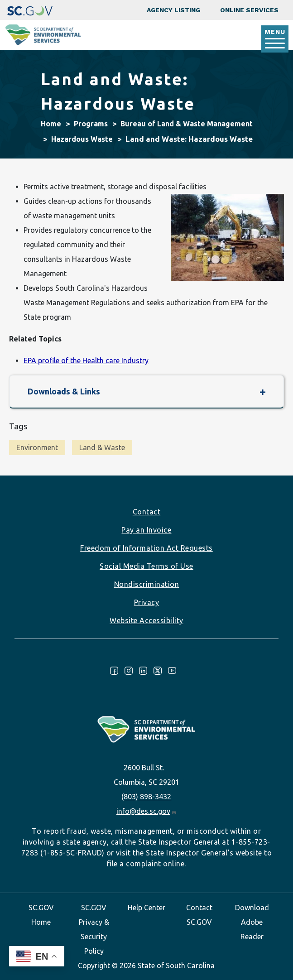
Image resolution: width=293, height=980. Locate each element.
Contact (147, 512)
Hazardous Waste (82, 139)
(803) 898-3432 (146, 797)
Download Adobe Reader (252, 922)
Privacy (147, 602)
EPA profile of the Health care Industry (86, 360)
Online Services (249, 10)
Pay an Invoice (146, 530)
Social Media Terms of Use (146, 566)
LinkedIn (143, 671)
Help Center (146, 908)
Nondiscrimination (147, 584)
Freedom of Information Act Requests (146, 548)
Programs (91, 124)
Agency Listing (173, 10)
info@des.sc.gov (146, 811)
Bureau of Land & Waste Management (187, 124)
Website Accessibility (146, 620)
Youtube (172, 671)
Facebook (114, 671)
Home (51, 124)
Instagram (129, 671)
